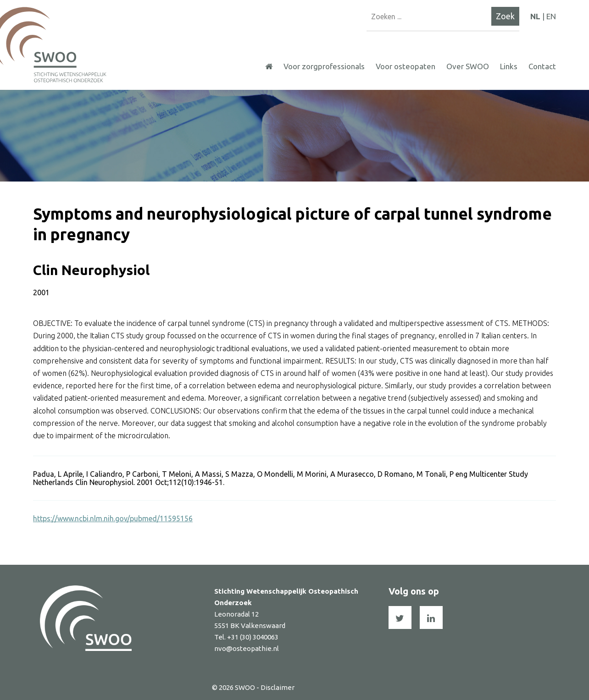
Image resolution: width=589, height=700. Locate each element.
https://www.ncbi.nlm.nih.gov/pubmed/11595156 (113, 518)
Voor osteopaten (406, 66)
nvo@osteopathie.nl (247, 648)
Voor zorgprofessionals (324, 66)
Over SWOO (468, 66)
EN (551, 16)
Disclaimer (278, 687)
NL (535, 16)
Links (509, 66)
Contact (542, 66)
